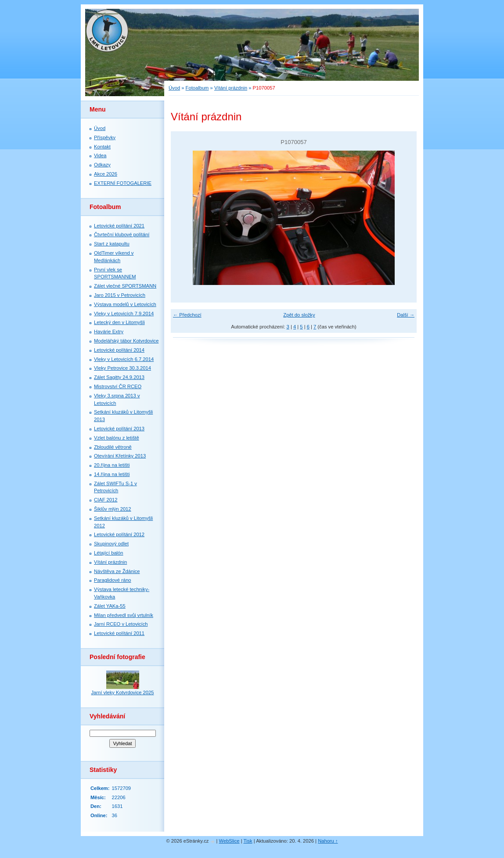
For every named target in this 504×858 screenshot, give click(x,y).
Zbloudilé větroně (113, 447)
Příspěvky (105, 137)
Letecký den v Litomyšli (119, 322)
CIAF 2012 (106, 500)
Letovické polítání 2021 (119, 226)
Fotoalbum (197, 88)
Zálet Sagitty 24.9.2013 (119, 377)
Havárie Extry (109, 332)
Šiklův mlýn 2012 (113, 509)
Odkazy (102, 165)
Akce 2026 (106, 174)
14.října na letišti (112, 474)
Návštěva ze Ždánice (117, 571)
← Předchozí (187, 315)
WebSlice (229, 841)
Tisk (248, 841)
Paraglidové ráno (113, 580)
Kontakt (102, 147)
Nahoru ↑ (328, 841)
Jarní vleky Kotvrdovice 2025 (122, 692)
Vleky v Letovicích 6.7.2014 (124, 359)
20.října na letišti (112, 465)
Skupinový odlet (111, 544)
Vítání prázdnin (231, 88)
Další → (406, 315)
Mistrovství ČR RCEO (118, 386)
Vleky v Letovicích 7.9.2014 (124, 314)
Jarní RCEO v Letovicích (121, 624)
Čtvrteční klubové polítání (122, 234)
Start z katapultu (112, 244)
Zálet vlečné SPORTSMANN (125, 286)
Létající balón (109, 553)
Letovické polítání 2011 (119, 633)
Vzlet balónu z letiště (117, 438)
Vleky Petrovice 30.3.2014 (122, 368)
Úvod (174, 88)
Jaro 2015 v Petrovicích (120, 295)
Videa (100, 155)
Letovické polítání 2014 (119, 350)
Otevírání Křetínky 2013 (120, 456)
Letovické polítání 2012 (119, 534)
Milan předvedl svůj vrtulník (124, 615)
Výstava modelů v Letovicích (125, 304)
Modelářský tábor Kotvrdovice (126, 341)
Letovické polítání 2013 (119, 429)
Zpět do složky (299, 315)
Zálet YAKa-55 (110, 606)
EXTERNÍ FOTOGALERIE (123, 183)
